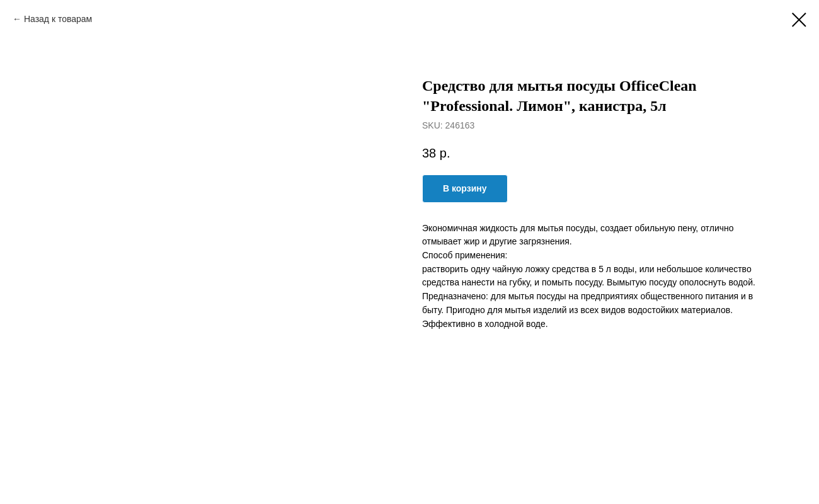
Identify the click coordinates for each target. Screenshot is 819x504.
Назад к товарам (59, 19)
